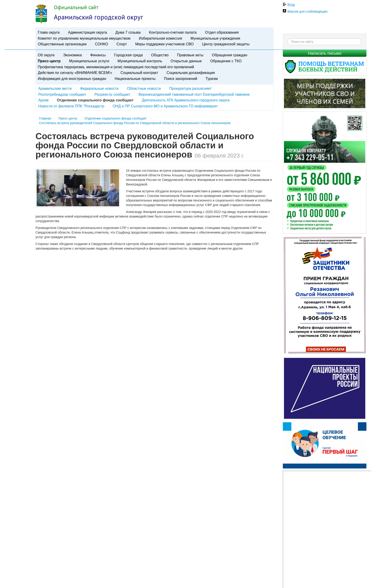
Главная (45, 118)
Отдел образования (222, 32)
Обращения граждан (229, 55)
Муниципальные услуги (89, 61)
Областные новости (144, 88)
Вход (291, 5)
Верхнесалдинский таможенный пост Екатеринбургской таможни (194, 94)
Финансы (98, 55)
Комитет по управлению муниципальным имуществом (84, 38)
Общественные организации (62, 44)
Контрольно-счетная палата (173, 32)
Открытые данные (186, 61)
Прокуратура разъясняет (190, 88)
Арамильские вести (55, 88)
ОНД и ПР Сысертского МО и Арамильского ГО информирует (165, 106)
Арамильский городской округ (98, 17)
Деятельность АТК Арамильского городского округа (186, 100)
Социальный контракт (139, 73)
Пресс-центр (49, 61)
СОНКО (102, 44)
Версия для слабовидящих (307, 11)
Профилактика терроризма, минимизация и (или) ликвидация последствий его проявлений (116, 67)
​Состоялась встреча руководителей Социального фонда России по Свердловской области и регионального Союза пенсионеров (135, 123)
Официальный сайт (76, 7)
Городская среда (128, 55)
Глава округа (49, 32)
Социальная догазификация (191, 73)
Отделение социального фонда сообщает (116, 118)
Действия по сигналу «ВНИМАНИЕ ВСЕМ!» (75, 73)
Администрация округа (87, 32)
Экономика (72, 55)
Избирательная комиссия (160, 38)
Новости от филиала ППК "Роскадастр (71, 106)
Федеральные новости (99, 88)
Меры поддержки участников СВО (164, 44)
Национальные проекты (135, 79)
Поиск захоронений (181, 79)
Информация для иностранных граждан (72, 79)
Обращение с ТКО (226, 61)
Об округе (46, 55)
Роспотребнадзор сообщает (62, 94)
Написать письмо (325, 53)
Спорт (122, 44)
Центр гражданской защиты (226, 44)
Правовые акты (190, 55)
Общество (160, 55)
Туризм (212, 79)
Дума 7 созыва (128, 32)
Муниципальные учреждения (215, 38)
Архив (43, 100)
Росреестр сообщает (112, 94)
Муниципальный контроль (140, 61)
